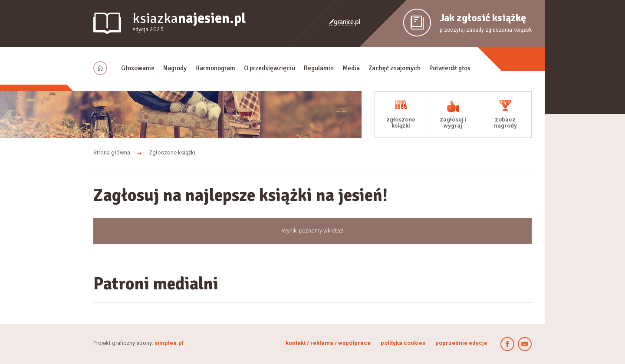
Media (351, 68)
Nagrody (175, 68)
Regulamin (319, 68)
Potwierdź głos (450, 68)
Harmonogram (215, 68)
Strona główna (112, 152)
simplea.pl (169, 343)
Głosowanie (138, 68)
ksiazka (189, 22)
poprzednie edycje (461, 343)
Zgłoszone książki (172, 152)
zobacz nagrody (505, 123)
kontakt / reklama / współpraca (329, 343)
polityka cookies (403, 343)
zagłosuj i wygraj (453, 123)
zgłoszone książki (401, 123)
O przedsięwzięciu (270, 68)
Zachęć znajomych (395, 68)
